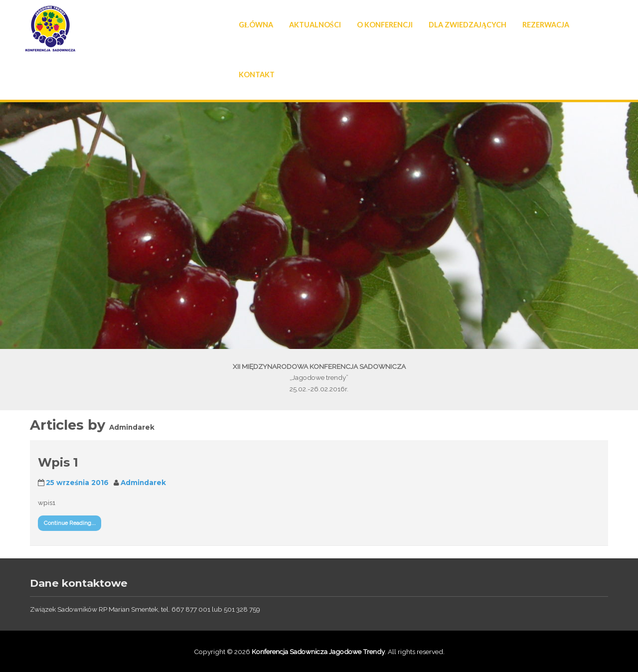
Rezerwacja (546, 25)
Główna (256, 25)
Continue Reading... (70, 523)
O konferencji (385, 25)
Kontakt (257, 75)
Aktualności (315, 25)
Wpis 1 (58, 462)
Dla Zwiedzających (468, 25)
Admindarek (143, 483)
